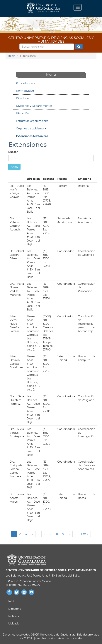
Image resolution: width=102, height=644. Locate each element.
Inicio (12, 56)
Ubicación (23, 113)
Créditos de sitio (46, 638)
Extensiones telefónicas (32, 136)
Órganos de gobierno (31, 129)
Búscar (13, 152)
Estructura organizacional (33, 121)
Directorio (22, 98)
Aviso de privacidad (70, 638)
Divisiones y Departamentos (34, 106)
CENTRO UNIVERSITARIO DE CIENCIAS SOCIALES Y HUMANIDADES (51, 39)
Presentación (26, 83)
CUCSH (29, 638)
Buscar (79, 47)
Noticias (13, 616)
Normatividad (25, 91)
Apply (14, 167)
